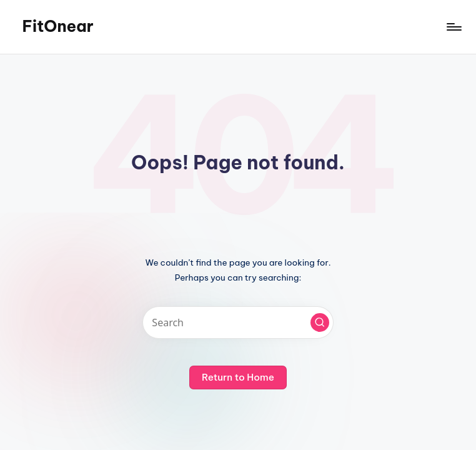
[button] (320, 322)
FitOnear (57, 26)
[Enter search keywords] (238, 322)
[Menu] (453, 27)
